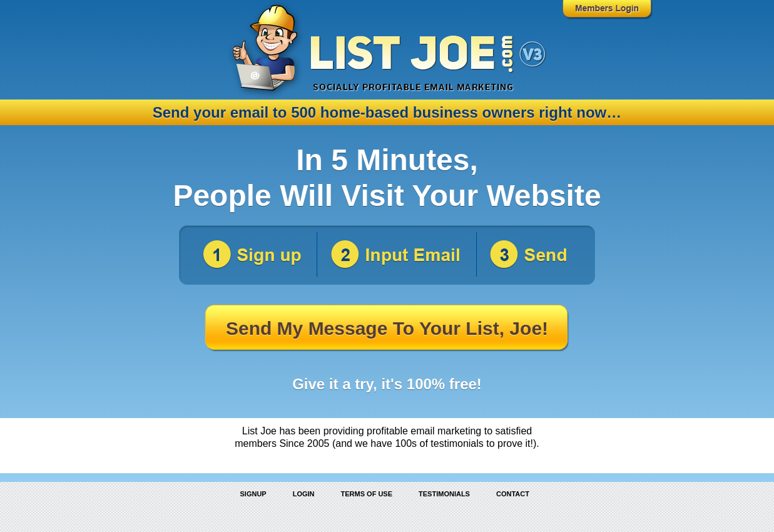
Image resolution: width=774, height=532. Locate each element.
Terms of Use (367, 494)
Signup (253, 494)
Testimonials (444, 494)
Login (304, 494)
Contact (513, 494)
